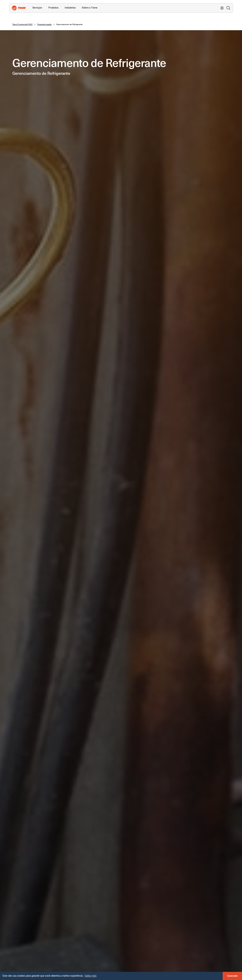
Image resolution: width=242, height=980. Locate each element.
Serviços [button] (37, 8)
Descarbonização (44, 24)
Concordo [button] (232, 976)
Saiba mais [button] (90, 976)
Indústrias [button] (70, 8)
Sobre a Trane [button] (90, 8)
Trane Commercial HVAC (22, 24)
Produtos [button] (53, 8)
